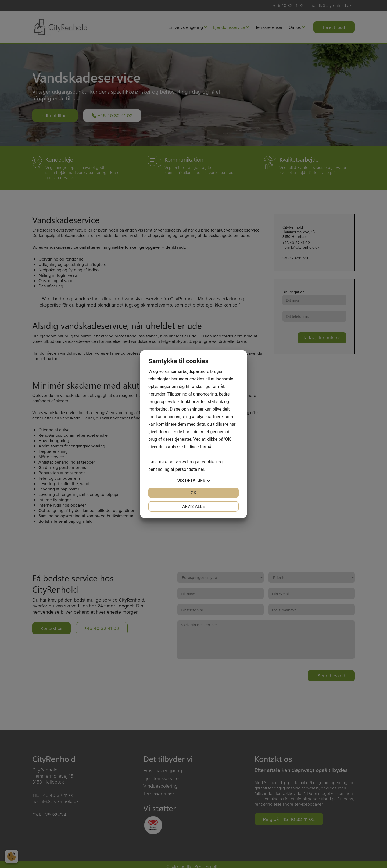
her (201, 469)
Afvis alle (193, 506)
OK (193, 493)
